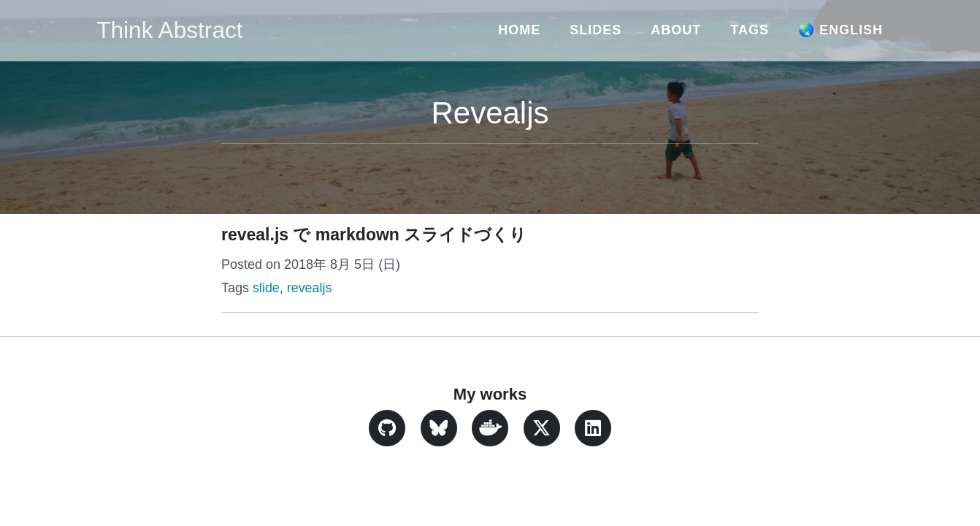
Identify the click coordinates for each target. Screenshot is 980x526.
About (676, 31)
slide (266, 288)
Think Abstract (171, 31)
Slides (596, 31)
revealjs (310, 288)
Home (519, 31)
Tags (750, 31)
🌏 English (841, 31)
